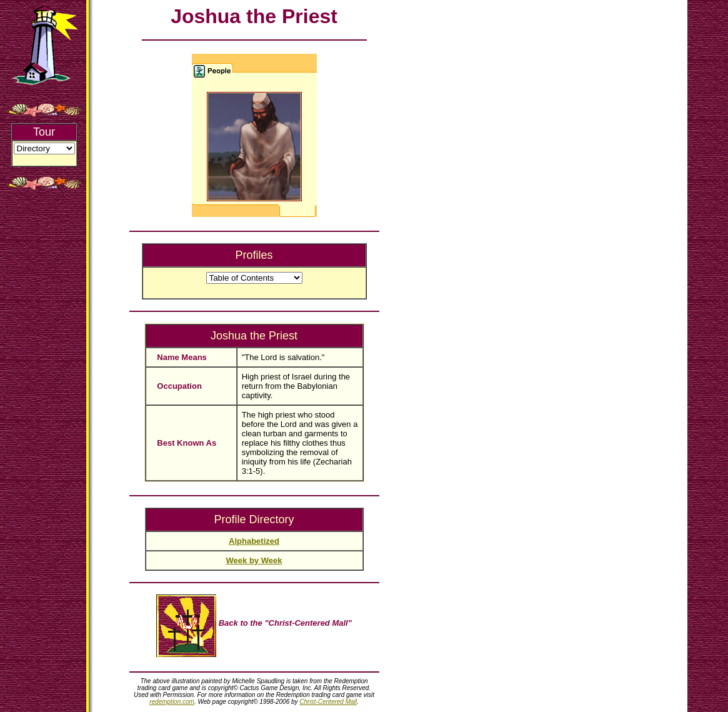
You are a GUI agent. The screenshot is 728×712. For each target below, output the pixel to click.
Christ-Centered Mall (328, 702)
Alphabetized (254, 541)
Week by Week (254, 560)
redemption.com (172, 702)
